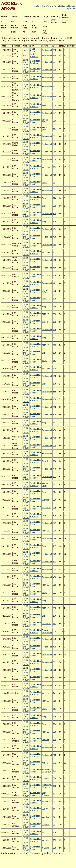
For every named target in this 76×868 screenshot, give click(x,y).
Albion (45, 763)
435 (55, 260)
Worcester (47, 167)
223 (55, 206)
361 (55, 129)
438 (55, 399)
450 (55, 430)
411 (55, 477)
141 (55, 361)
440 (55, 469)
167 (55, 337)
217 (55, 546)
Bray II (45, 322)
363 (55, 585)
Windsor (46, 817)
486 (55, 268)
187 (55, 709)
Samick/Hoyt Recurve (36, 86)
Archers (38, 6)
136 (55, 616)
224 (55, 492)
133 (55, 252)
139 (55, 299)
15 (54, 809)
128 (55, 832)
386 (55, 392)
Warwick (46, 825)
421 (55, 283)
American (46, 802)
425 (55, 160)
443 (55, 639)
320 (55, 531)
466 (55, 655)
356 (55, 778)
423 (55, 453)
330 (55, 740)
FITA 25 (45, 740)
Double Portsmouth (47, 631)
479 (55, 144)
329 (55, 121)
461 (55, 175)
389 (55, 152)
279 (55, 345)
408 (55, 685)
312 (55, 608)
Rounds (57, 6)
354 (55, 105)
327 (55, 77)
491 (55, 554)
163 (55, 624)
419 (55, 407)
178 (55, 276)
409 (55, 647)
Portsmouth (47, 50)
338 (55, 314)
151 (55, 423)
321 (55, 484)
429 (55, 330)
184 (55, 368)
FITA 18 (45, 105)
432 (55, 376)
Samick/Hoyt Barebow (36, 62)
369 (55, 70)
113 (55, 794)
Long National (46, 794)
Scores (64, 6)
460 (55, 245)
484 (55, 229)
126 (55, 786)
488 (55, 577)
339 (55, 662)
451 (55, 523)
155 (55, 353)
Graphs (71, 6)
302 (55, 670)
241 (55, 693)
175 (55, 384)
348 (55, 747)
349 (55, 55)
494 (55, 817)
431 (55, 802)
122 (55, 771)
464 (55, 562)
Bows (44, 6)
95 (54, 183)
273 (55, 291)
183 (55, 322)
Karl (25, 50)
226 (55, 198)
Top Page (71, 8)
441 (55, 113)
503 (55, 136)
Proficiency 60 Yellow (47, 771)
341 (55, 86)
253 (55, 50)
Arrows (50, 6)
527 (55, 190)
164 (55, 716)
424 (55, 678)
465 (55, 237)
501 (55, 763)
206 (55, 461)
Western (46, 693)
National (46, 778)
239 (55, 508)
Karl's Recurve (34, 50)
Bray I (45, 183)
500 (55, 214)
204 (55, 221)
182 (55, 167)
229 (55, 500)
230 (55, 848)
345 (55, 97)
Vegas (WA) (45, 121)
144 (55, 306)
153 (55, 840)
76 (54, 825)
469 (55, 539)
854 (55, 631)
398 (55, 446)
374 (55, 62)
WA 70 (45, 809)
